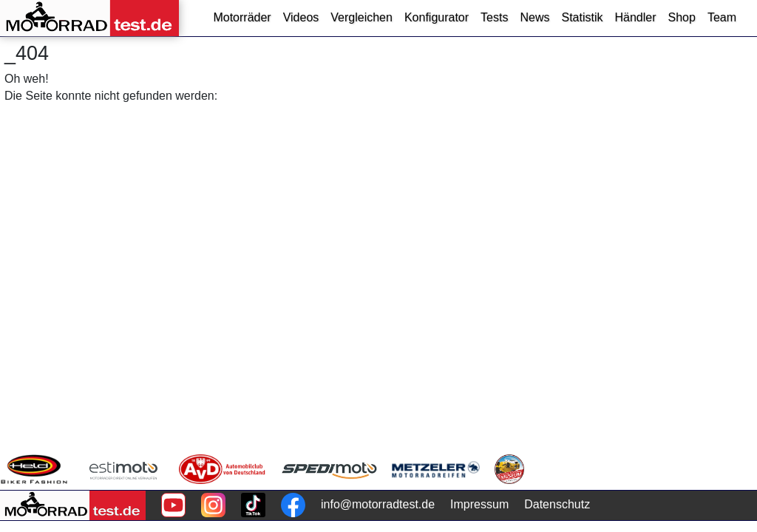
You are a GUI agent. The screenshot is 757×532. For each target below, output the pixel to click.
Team (722, 17)
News (534, 17)
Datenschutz (557, 504)
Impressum (479, 504)
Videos (301, 17)
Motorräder (242, 17)
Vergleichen (361, 17)
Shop (682, 17)
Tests (494, 17)
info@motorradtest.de (378, 504)
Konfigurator (437, 17)
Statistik (582, 17)
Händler (635, 17)
